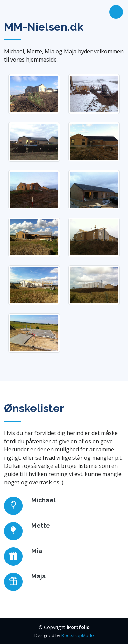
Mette (41, 525)
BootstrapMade (78, 635)
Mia (37, 551)
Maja (39, 576)
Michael (44, 500)
